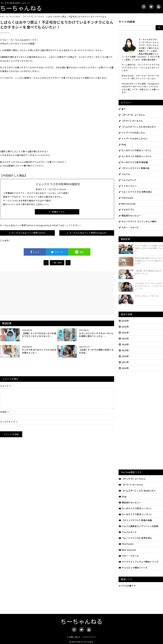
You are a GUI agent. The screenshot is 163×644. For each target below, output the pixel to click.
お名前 (5, 415)
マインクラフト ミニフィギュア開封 (137, 221)
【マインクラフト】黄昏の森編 (135, 520)
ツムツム (124, 174)
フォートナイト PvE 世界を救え (135, 192)
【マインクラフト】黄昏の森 (134, 168)
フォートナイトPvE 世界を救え (135, 538)
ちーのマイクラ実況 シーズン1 (135, 150)
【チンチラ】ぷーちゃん (132, 115)
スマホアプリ (126, 210)
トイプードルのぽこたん (132, 133)
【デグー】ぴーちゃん (131, 121)
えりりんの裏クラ (127, 586)
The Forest (126, 198)
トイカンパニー (128, 186)
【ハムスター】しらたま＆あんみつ (137, 127)
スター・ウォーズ (129, 227)
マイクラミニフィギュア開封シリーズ (138, 562)
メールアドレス (9, 425)
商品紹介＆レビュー (130, 216)
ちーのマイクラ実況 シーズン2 (135, 156)
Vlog (122, 144)
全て (122, 109)
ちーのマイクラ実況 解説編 (133, 162)
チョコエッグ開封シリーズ (133, 568)
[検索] (159, 28)
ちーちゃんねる (21, 8)
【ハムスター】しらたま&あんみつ (137, 491)
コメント (6, 386)
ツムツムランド (127, 180)
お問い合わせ (74, 637)
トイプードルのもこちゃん (133, 138)
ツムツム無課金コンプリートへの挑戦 (138, 526)
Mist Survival (127, 204)
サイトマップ (90, 637)
